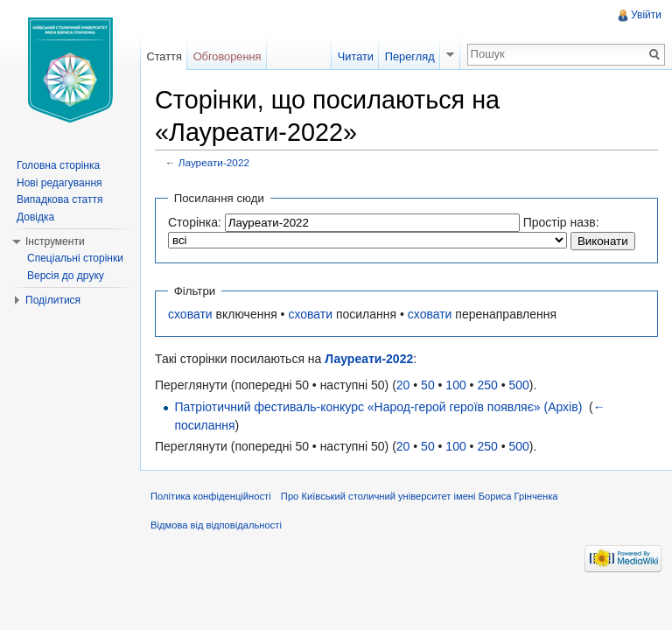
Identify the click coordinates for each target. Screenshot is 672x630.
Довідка (35, 217)
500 (518, 385)
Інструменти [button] (55, 241)
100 (455, 385)
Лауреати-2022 (214, 162)
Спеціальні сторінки (75, 258)
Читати (356, 56)
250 (487, 385)
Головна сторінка (58, 165)
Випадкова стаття (59, 199)
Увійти (646, 15)
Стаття (164, 56)
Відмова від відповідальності (216, 525)
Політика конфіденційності (211, 496)
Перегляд (410, 56)
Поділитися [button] (53, 300)
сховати (190, 314)
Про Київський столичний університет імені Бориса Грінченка (420, 496)
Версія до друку (66, 276)
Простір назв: (561, 222)
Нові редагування (59, 183)
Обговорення (227, 56)
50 (428, 385)
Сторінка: (195, 222)
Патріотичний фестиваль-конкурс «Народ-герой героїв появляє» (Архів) (378, 407)
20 (403, 385)
